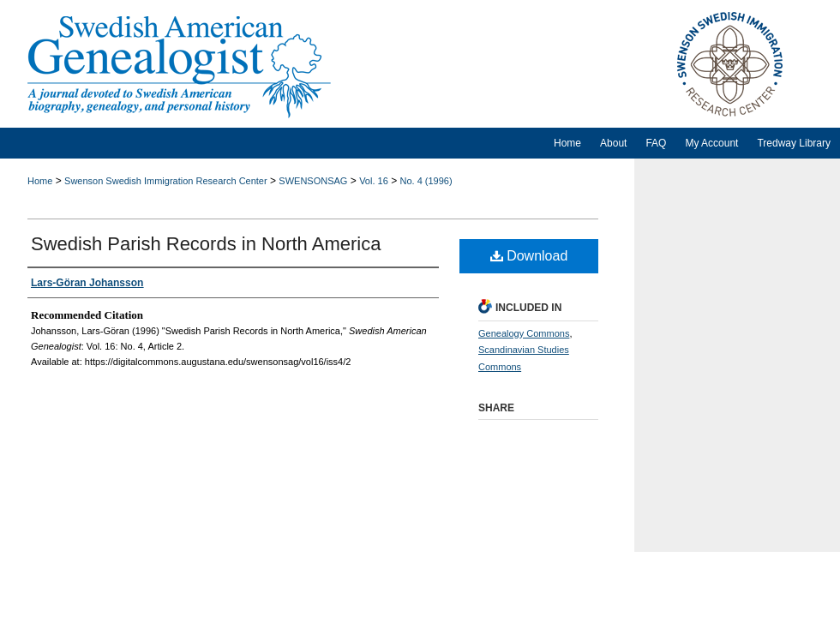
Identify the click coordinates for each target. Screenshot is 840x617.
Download (529, 256)
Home (40, 181)
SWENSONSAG (313, 181)
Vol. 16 (374, 181)
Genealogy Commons (524, 333)
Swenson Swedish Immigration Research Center (166, 181)
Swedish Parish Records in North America (206, 244)
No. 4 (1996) (426, 181)
